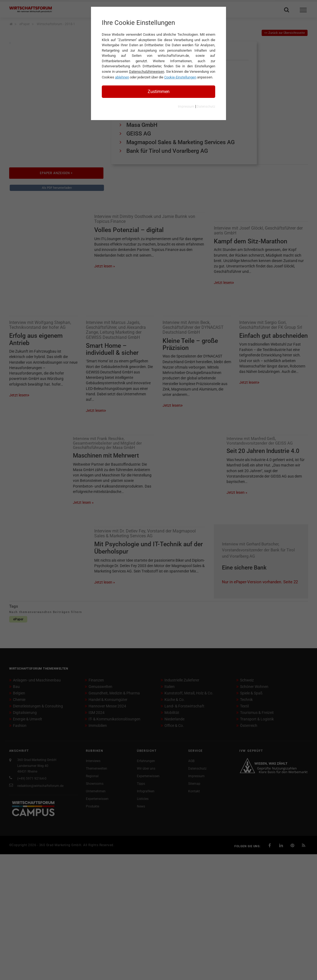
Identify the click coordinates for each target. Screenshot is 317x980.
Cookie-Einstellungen (180, 77)
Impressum (186, 107)
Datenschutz (206, 107)
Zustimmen (159, 92)
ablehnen (122, 77)
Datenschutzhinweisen (147, 72)
